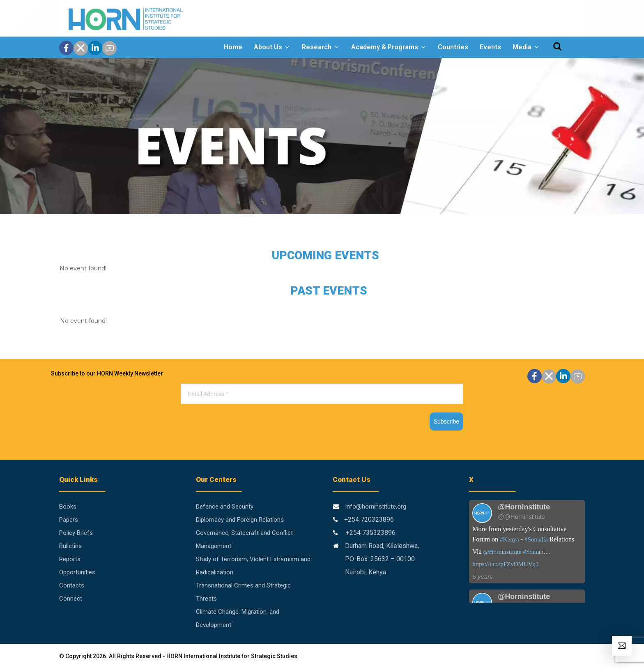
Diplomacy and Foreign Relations (240, 520)
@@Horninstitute (521, 517)
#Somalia (536, 539)
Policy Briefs (76, 533)
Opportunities (77, 572)
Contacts (72, 585)
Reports (70, 559)
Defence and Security (225, 507)
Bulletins (70, 546)
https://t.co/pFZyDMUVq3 (505, 564)
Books (68, 507)
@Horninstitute (502, 552)
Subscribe (446, 422)
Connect (71, 599)
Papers (69, 520)
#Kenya (509, 539)
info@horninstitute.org (376, 507)
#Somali (533, 552)
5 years (482, 577)
